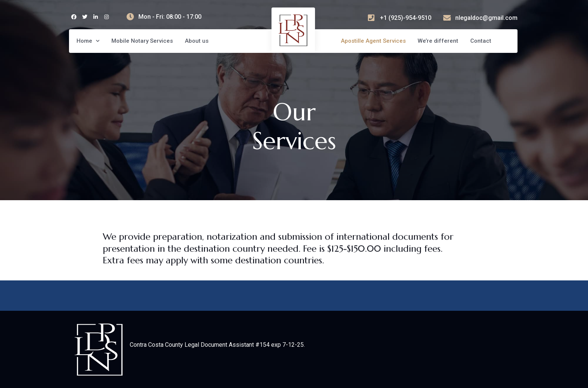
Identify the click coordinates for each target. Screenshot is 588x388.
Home (88, 41)
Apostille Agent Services (373, 41)
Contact (481, 41)
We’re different (438, 41)
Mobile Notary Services (142, 41)
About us (197, 41)
